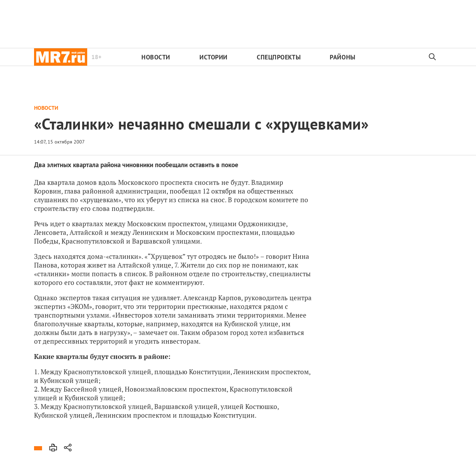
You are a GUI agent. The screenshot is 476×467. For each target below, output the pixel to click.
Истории (214, 57)
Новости (156, 57)
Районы (342, 57)
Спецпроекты (279, 57)
